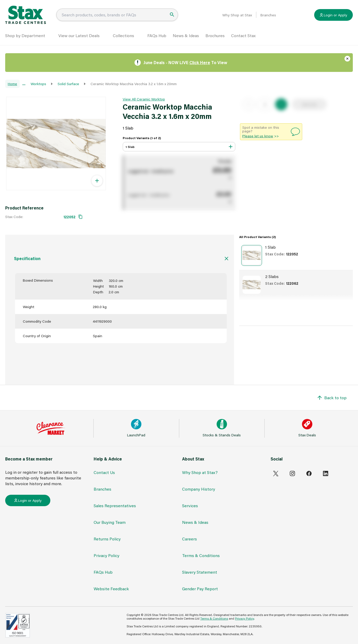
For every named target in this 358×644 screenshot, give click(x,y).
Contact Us (104, 472)
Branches (268, 15)
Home (12, 84)
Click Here (200, 62)
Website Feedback (111, 589)
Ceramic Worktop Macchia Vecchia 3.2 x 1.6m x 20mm (134, 84)
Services (190, 506)
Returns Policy (107, 539)
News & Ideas (186, 35)
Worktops (38, 84)
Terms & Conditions (201, 555)
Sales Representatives (115, 506)
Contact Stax (243, 35)
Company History (199, 489)
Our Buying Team (110, 522)
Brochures (215, 35)
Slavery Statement (200, 572)
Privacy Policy (106, 555)
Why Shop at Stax (237, 15)
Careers (190, 539)
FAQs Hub (157, 35)
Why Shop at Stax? (200, 472)
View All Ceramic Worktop (144, 99)
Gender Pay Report (200, 589)
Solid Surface (68, 84)
